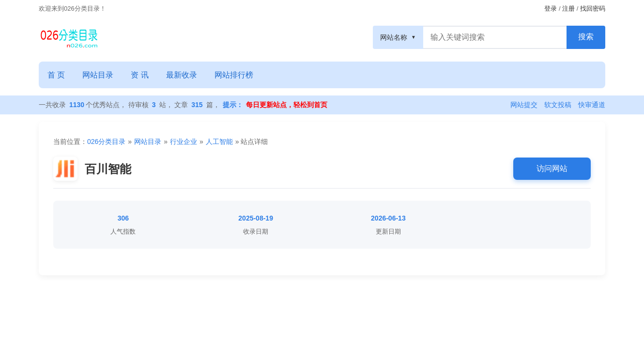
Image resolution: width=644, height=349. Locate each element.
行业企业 (184, 142)
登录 (551, 8)
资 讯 (139, 75)
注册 (568, 8)
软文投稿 (558, 105)
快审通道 (592, 105)
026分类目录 (106, 142)
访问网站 (552, 168)
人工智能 (219, 142)
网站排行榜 (234, 75)
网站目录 (98, 75)
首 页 (56, 75)
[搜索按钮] (586, 37)
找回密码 (593, 8)
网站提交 (524, 105)
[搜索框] (495, 37)
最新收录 (182, 75)
